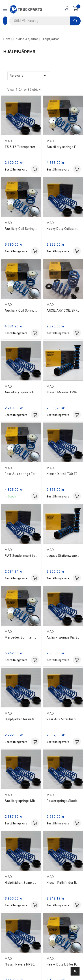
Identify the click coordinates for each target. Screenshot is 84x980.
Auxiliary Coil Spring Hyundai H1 (28, 311)
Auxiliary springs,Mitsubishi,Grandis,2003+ (36, 801)
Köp (35, 169)
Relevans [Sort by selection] (29, 76)
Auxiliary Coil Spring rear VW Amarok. (33, 229)
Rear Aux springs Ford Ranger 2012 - (32, 474)
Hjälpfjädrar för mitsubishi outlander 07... (35, 719)
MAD (8, 141)
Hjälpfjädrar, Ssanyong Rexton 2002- (32, 883)
